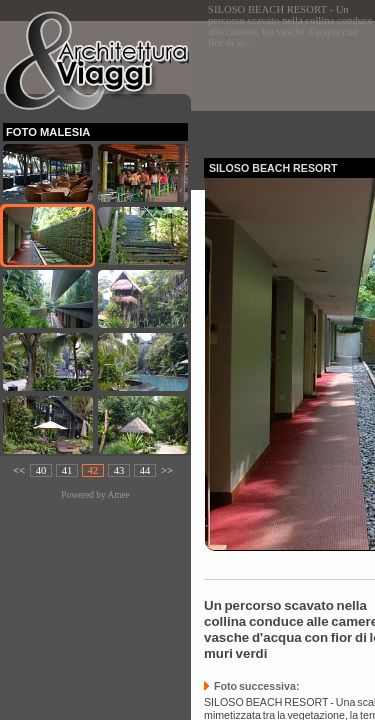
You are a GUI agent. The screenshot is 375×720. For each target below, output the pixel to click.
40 (41, 470)
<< (19, 470)
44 (145, 470)
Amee (118, 495)
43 (119, 470)
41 (67, 470)
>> (167, 470)
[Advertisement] (289, 83)
